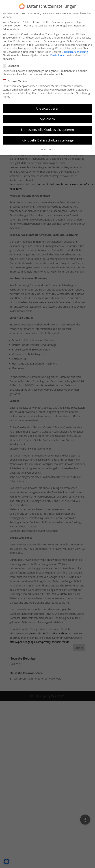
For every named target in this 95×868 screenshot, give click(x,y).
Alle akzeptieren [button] (47, 106)
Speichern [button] (47, 116)
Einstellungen (58, 53)
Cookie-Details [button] (47, 147)
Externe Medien (16, 79)
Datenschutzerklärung (75, 49)
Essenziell (13, 63)
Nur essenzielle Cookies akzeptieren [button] (48, 127)
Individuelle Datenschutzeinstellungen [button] (47, 138)
